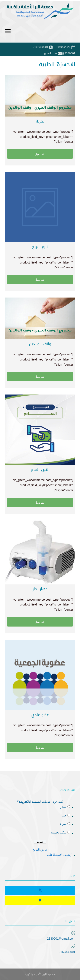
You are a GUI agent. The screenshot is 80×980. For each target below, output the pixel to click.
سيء (63, 824)
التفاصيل (40, 154)
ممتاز (63, 807)
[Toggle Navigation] (8, 32)
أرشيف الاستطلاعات (60, 855)
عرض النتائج (40, 850)
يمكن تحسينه (58, 832)
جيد (64, 815)
